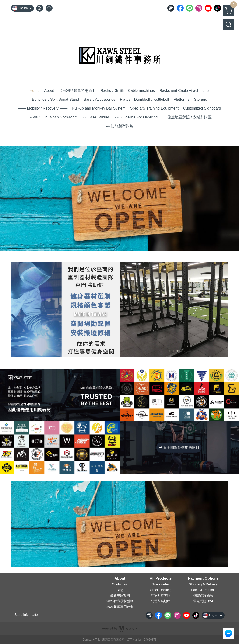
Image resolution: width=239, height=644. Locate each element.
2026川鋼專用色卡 (120, 607)
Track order (161, 584)
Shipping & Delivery (203, 584)
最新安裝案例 (120, 596)
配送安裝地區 (161, 601)
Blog (120, 590)
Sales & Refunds (203, 590)
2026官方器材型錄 (120, 601)
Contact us (120, 584)
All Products (161, 578)
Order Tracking (161, 590)
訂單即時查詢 (161, 596)
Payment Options (203, 578)
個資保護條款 (203, 596)
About (120, 578)
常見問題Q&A (203, 601)
